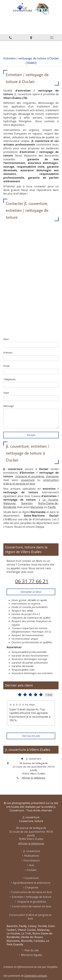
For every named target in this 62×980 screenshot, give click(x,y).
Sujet (6, 393)
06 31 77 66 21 (32, 581)
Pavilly (52, 507)
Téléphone (9, 379)
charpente (52, 476)
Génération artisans (36, 976)
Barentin (27, 503)
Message (9, 406)
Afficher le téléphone (33, 778)
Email (6, 366)
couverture (28, 480)
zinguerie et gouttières (30, 476)
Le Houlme (50, 500)
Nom (6, 339)
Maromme (37, 507)
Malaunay (9, 503)
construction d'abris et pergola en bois (31, 482)
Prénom (8, 353)
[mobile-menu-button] (52, 38)
